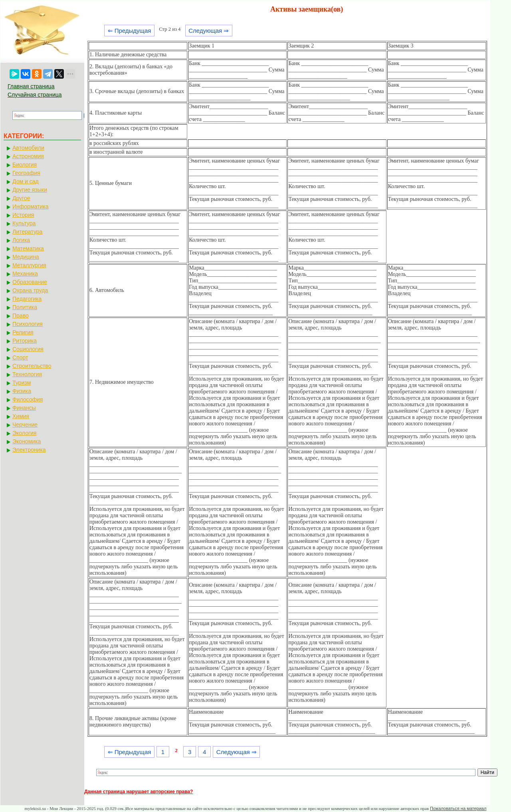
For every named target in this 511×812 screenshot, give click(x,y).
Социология (28, 349)
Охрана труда (30, 290)
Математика (28, 248)
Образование (30, 282)
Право (21, 316)
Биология (25, 165)
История (23, 215)
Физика (22, 391)
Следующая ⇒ (209, 31)
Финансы (24, 408)
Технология (27, 374)
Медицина (26, 257)
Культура (24, 223)
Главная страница (31, 86)
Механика (25, 274)
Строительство (32, 366)
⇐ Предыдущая (130, 31)
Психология (28, 324)
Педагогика (27, 299)
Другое (21, 198)
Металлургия (29, 265)
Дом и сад (26, 181)
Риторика (25, 341)
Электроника (29, 450)
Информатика (30, 206)
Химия (21, 416)
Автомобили (28, 148)
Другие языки (30, 190)
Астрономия (28, 156)
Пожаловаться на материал (458, 808)
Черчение (25, 425)
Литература (27, 232)
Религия (23, 332)
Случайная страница (35, 95)
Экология (24, 433)
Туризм (22, 383)
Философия (28, 399)
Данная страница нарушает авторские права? (139, 792)
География (26, 173)
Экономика (27, 441)
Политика (25, 307)
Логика (21, 240)
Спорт (20, 357)
